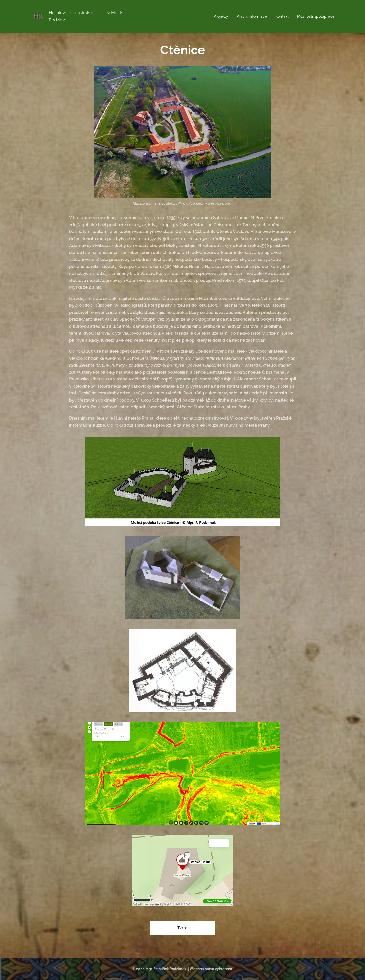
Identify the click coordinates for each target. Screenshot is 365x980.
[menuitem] (222, 16)
